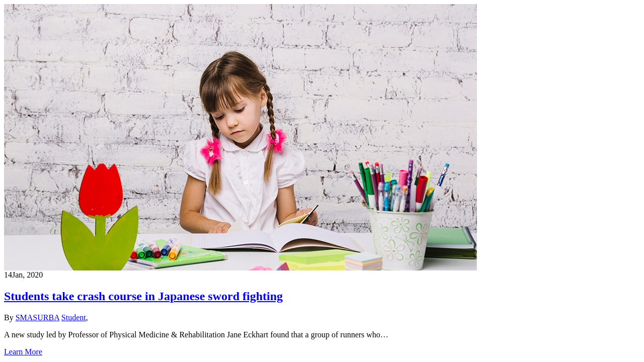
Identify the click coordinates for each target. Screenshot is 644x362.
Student (74, 318)
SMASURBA (37, 318)
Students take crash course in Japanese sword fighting (143, 296)
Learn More (23, 352)
